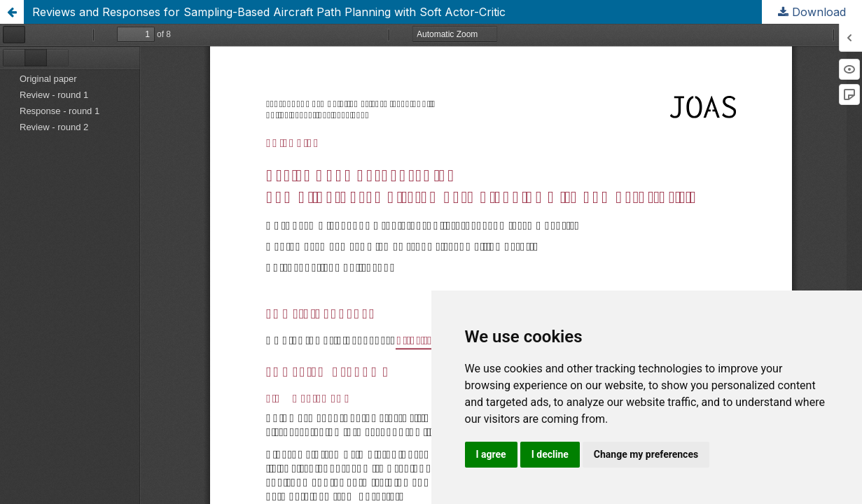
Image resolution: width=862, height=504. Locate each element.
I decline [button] (550, 454)
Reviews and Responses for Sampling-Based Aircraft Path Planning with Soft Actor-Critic (269, 12)
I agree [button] (491, 454)
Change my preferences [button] (646, 454)
